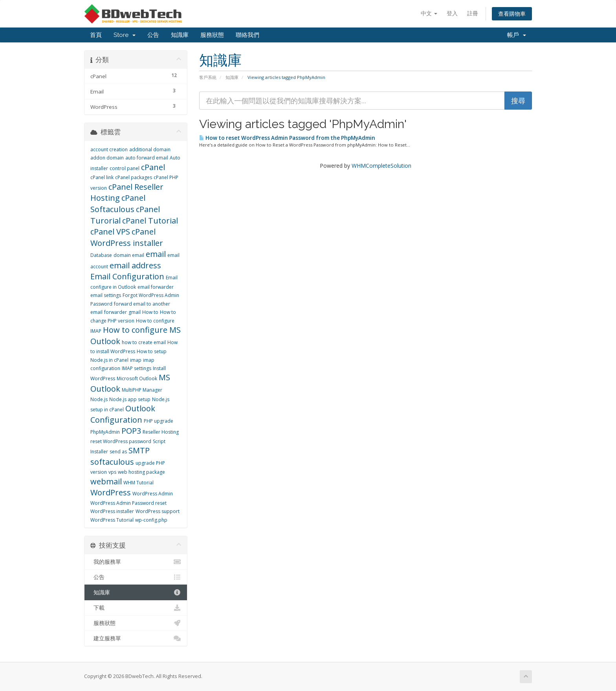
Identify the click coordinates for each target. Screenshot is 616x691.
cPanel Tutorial (150, 221)
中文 (429, 13)
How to (150, 312)
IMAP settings (137, 368)
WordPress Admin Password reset (128, 503)
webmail (106, 481)
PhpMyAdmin (105, 432)
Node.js (99, 399)
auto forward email (147, 158)
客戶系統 (208, 77)
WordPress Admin (153, 494)
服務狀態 (212, 35)
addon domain (107, 158)
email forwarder (156, 287)
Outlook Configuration (123, 414)
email (156, 254)
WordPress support (158, 511)
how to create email (144, 342)
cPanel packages (134, 177)
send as (118, 452)
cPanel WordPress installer (127, 237)
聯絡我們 (247, 35)
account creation (109, 149)
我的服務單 (136, 562)
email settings (106, 295)
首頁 (96, 35)
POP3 (131, 431)
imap (136, 360)
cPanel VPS (110, 232)
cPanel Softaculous (118, 203)
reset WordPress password (121, 441)
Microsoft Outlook (137, 378)
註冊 (473, 13)
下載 (136, 608)
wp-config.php (151, 520)
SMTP (139, 450)
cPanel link (102, 177)
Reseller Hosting (161, 432)
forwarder (115, 312)
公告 (153, 35)
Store (125, 35)
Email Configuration (127, 276)
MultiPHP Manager (142, 390)
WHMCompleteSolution (381, 166)
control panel (125, 168)
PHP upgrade (159, 421)
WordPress (111, 492)
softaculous (112, 462)
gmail (135, 312)
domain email (129, 255)
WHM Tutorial (138, 483)
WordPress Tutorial (112, 520)
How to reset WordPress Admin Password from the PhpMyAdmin (287, 138)
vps (112, 472)
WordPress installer (112, 511)
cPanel (153, 167)
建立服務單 (136, 638)
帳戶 (517, 35)
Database (101, 255)
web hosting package (141, 472)
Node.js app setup (130, 399)
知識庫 (180, 35)
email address (135, 265)
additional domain (150, 149)
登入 (452, 13)
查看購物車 (512, 14)
